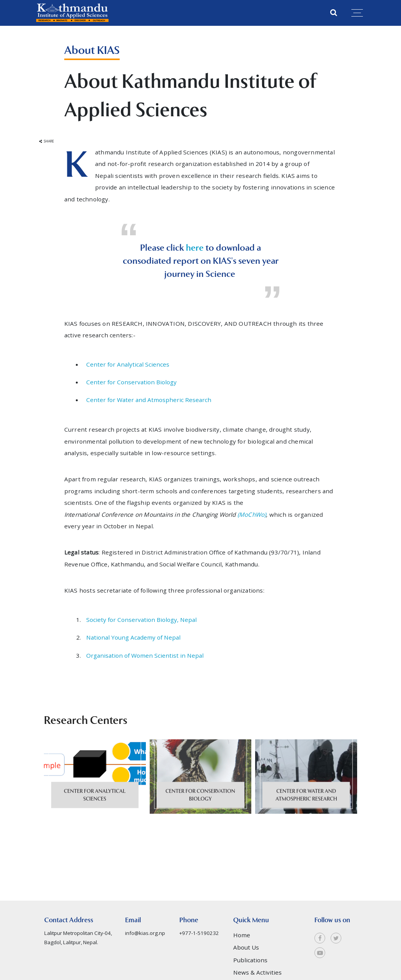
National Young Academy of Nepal (133, 637)
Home (242, 955)
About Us (246, 967)
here (196, 248)
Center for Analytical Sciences (128, 364)
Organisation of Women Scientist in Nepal (145, 655)
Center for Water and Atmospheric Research (149, 400)
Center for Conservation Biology (131, 382)
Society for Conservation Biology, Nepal (142, 620)
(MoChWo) (252, 514)
